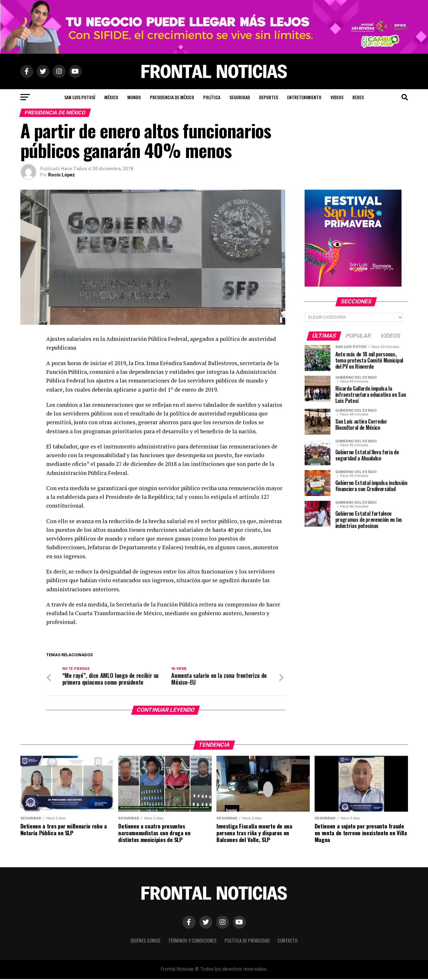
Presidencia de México (172, 97)
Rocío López (62, 175)
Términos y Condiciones (193, 941)
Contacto (287, 941)
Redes (358, 97)
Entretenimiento (304, 97)
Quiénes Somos (146, 941)
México (111, 97)
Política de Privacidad (247, 941)
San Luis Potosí (80, 97)
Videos (337, 97)
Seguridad (240, 97)
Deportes (269, 97)
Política (212, 97)
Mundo (134, 97)
